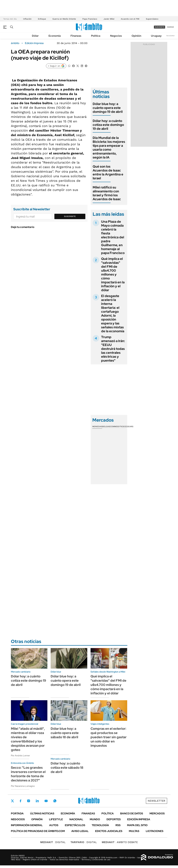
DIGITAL (53, 842)
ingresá (170, 27)
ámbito (15, 43)
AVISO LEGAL (80, 831)
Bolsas (106, 427)
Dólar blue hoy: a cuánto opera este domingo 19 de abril (108, 108)
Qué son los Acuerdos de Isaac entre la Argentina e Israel (108, 172)
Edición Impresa (139, 819)
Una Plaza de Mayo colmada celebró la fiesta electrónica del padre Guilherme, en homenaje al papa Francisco (113, 237)
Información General (27, 825)
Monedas (97, 427)
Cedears (129, 427)
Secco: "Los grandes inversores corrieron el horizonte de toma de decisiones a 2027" (28, 774)
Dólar (35, 36)
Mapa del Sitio (137, 825)
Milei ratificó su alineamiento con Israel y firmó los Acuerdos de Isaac (107, 193)
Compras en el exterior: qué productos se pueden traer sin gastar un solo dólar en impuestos (109, 737)
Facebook (21, 801)
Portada (17, 813)
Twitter (13, 801)
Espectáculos (75, 825)
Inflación (27, 19)
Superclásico (152, 19)
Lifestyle (56, 819)
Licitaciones (155, 831)
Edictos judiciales (109, 831)
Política (96, 36)
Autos (54, 825)
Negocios (116, 36)
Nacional (76, 819)
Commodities (117, 427)
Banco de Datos (132, 813)
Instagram (28, 801)
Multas (134, 831)
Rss (118, 825)
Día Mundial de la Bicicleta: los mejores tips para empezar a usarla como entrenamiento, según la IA (109, 148)
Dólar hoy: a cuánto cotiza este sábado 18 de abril (67, 768)
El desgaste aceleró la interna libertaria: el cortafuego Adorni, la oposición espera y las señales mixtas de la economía (113, 314)
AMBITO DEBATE (120, 842)
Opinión (136, 36)
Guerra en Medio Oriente (64, 19)
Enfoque (42, 19)
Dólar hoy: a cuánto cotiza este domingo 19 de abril (108, 125)
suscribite (160, 27)
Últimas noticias (42, 813)
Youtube (46, 801)
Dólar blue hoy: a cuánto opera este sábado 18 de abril (65, 733)
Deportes (114, 819)
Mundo (95, 819)
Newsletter (171, 36)
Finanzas (76, 36)
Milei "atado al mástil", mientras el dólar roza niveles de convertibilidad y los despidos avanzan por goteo (28, 739)
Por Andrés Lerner (20, 756)
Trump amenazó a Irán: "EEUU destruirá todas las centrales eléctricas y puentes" (113, 349)
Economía (55, 36)
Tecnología (100, 825)
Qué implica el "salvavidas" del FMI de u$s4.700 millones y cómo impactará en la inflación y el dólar (113, 274)
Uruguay (156, 36)
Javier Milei (109, 19)
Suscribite (70, 216)
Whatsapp (55, 801)
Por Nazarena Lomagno (23, 786)
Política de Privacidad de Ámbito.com (38, 831)
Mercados (157, 813)
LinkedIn (37, 801)
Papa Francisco (90, 19)
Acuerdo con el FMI (130, 19)
